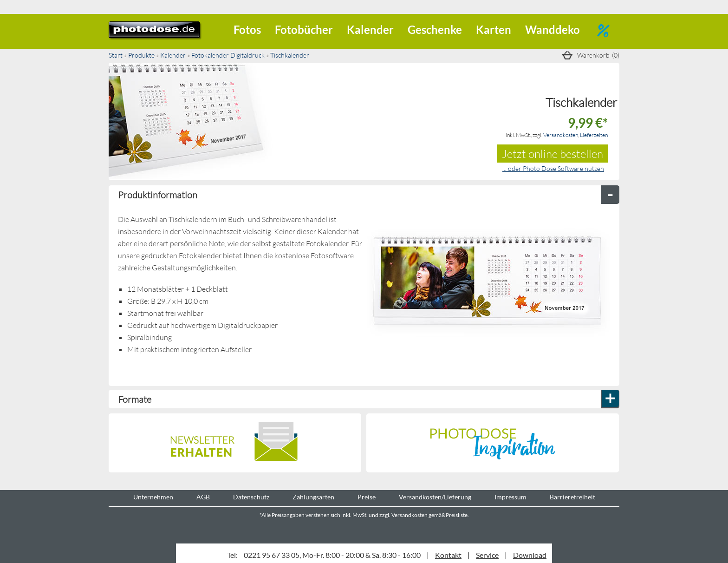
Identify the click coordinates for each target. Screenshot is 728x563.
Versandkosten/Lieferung (435, 497)
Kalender (370, 29)
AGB (203, 497)
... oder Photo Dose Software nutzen (553, 168)
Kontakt (448, 555)
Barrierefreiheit (572, 497)
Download (530, 555)
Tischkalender (290, 55)
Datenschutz (251, 497)
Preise (367, 497)
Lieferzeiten (594, 135)
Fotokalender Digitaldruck (228, 55)
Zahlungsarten (313, 497)
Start (116, 55)
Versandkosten (561, 135)
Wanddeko (552, 29)
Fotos (247, 29)
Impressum (510, 497)
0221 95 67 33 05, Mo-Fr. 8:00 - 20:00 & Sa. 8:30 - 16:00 (332, 555)
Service (487, 555)
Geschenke (435, 29)
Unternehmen (153, 497)
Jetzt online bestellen (552, 154)
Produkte (141, 55)
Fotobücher (304, 29)
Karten (494, 29)
